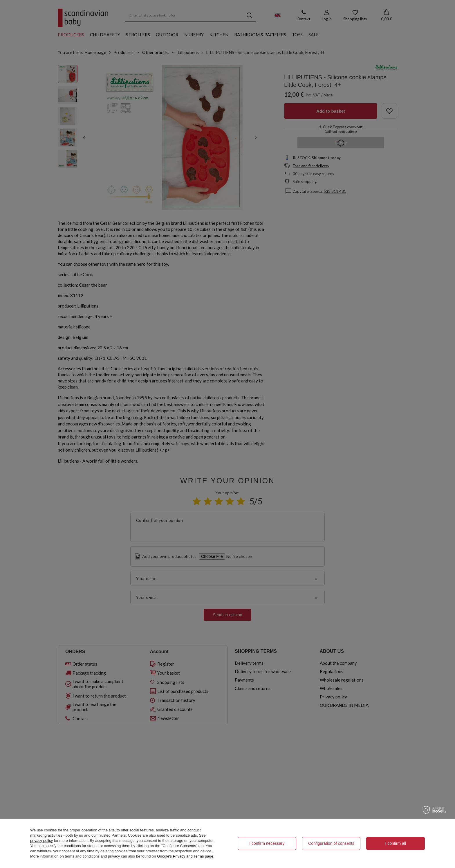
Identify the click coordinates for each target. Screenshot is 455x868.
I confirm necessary (267, 843)
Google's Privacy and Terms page (185, 856)
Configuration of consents (331, 843)
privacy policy (41, 841)
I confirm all (396, 843)
